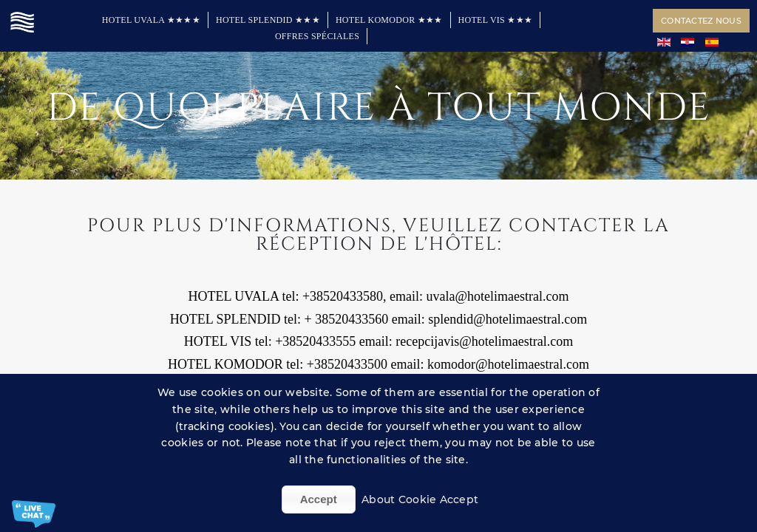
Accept (319, 499)
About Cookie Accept (420, 499)
